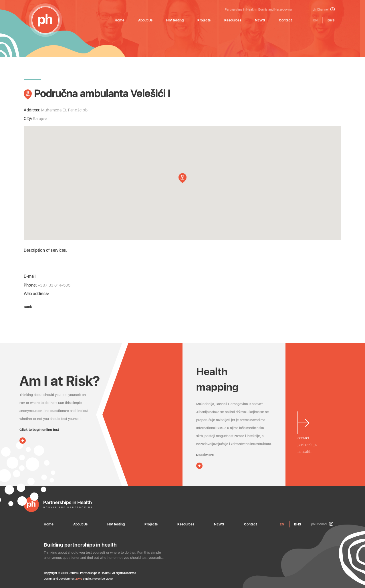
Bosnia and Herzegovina (275, 10)
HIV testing (175, 20)
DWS (79, 579)
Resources (233, 20)
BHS (331, 20)
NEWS (260, 20)
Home (120, 20)
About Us (145, 20)
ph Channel (324, 10)
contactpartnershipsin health (307, 445)
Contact (285, 20)
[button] (182, 178)
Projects (204, 20)
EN (316, 20)
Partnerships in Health (240, 10)
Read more (205, 455)
